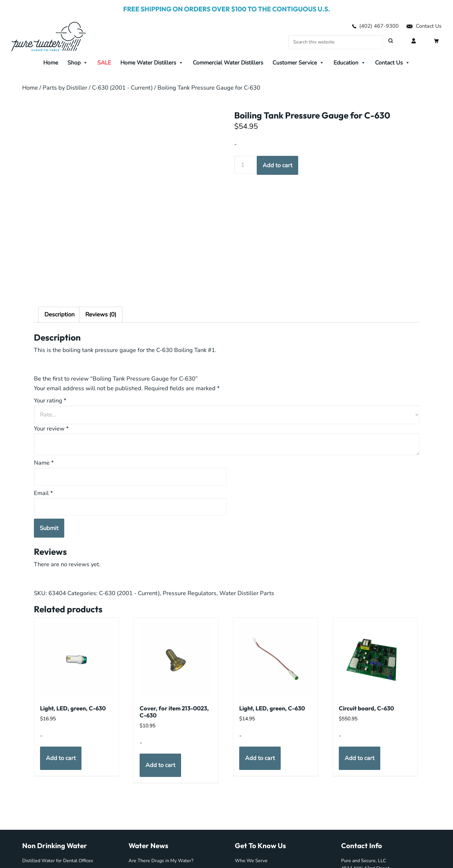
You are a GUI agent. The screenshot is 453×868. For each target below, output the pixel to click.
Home (51, 63)
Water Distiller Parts (247, 593)
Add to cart (277, 165)
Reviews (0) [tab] (101, 314)
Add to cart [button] (61, 758)
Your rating (50, 401)
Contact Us (424, 26)
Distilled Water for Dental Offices (58, 861)
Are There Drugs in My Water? (161, 861)
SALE (104, 63)
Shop (78, 63)
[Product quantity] (245, 165)
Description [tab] (59, 314)
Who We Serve (251, 861)
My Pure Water (58, 36)
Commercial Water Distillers (228, 63)
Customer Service (298, 63)
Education (350, 63)
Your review (51, 429)
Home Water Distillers (152, 63)
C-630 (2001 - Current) (122, 88)
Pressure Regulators (190, 593)
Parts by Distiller (65, 88)
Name (44, 463)
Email (43, 493)
